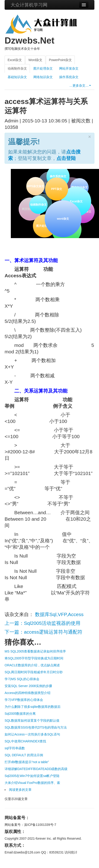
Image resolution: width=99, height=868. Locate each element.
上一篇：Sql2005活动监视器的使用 (42, 623)
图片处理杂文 (43, 68)
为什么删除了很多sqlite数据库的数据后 (33, 707)
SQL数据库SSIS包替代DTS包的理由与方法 (36, 727)
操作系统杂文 (69, 77)
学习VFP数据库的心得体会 (24, 700)
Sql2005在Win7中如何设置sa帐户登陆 (32, 776)
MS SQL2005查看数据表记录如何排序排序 (35, 651)
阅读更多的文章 (20, 790)
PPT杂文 (56, 188)
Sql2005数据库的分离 (20, 714)
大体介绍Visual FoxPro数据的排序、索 (32, 783)
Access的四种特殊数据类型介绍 (28, 693)
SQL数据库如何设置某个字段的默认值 (32, 720)
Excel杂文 (15, 60)
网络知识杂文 (43, 77)
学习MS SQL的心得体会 (22, 679)
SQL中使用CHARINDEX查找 (25, 741)
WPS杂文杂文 (35, 186)
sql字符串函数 (15, 748)
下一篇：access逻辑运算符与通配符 (44, 632)
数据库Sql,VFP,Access (59, 614)
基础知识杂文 (17, 77)
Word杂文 (35, 60)
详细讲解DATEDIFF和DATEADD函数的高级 (36, 769)
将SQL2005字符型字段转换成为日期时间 (34, 658)
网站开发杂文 (69, 68)
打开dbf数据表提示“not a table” (27, 762)
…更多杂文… (80, 86)
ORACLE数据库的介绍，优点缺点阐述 (32, 665)
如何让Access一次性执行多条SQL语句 (32, 734)
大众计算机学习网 (29, 5)
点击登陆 (66, 158)
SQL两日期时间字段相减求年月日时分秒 (34, 672)
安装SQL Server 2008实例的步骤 (28, 686)
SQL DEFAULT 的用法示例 (24, 755)
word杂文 (62, 218)
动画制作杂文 (17, 68)
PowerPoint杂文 (60, 60)
